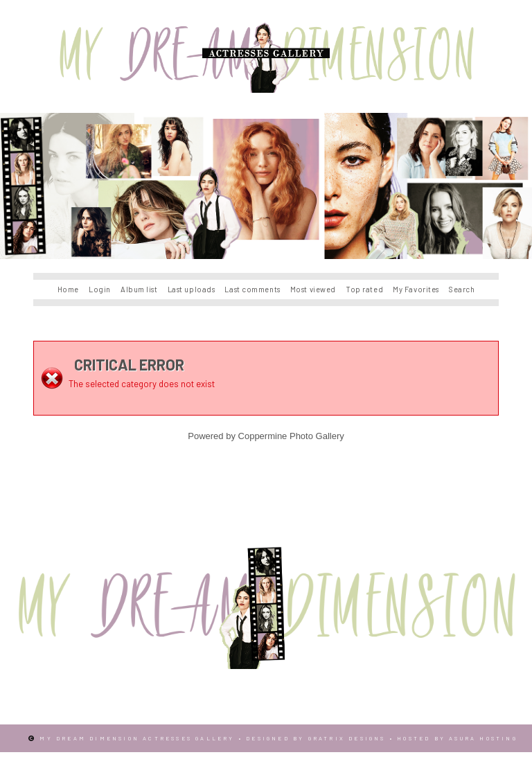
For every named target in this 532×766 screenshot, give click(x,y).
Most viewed (313, 289)
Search (462, 289)
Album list (139, 289)
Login (100, 289)
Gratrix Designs (347, 738)
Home (68, 289)
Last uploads (192, 289)
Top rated (364, 289)
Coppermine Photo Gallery (291, 436)
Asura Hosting (483, 738)
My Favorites (416, 289)
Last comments (252, 289)
